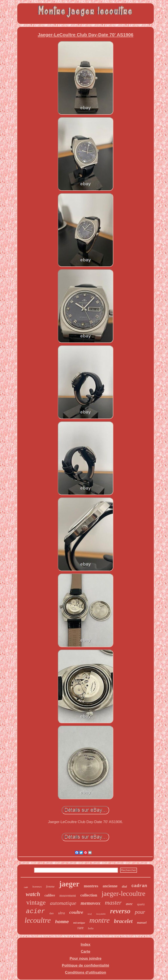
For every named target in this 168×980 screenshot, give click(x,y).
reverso (120, 911)
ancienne (110, 886)
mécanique (79, 923)
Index (86, 944)
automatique (63, 903)
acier (36, 911)
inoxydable (101, 914)
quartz (141, 904)
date (52, 913)
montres (91, 886)
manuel (142, 923)
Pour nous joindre (85, 958)
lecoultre (38, 920)
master (113, 903)
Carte (85, 951)
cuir (26, 887)
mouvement (68, 896)
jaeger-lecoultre (123, 893)
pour (140, 912)
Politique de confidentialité (86, 965)
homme (62, 922)
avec (129, 904)
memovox (91, 903)
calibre (50, 895)
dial (124, 886)
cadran (139, 886)
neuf (90, 914)
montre (100, 920)
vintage (36, 902)
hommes (37, 887)
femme (50, 886)
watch (33, 894)
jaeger (69, 884)
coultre (76, 912)
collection (89, 895)
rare (80, 928)
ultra (62, 913)
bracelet (123, 921)
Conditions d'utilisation (86, 972)
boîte (91, 928)
